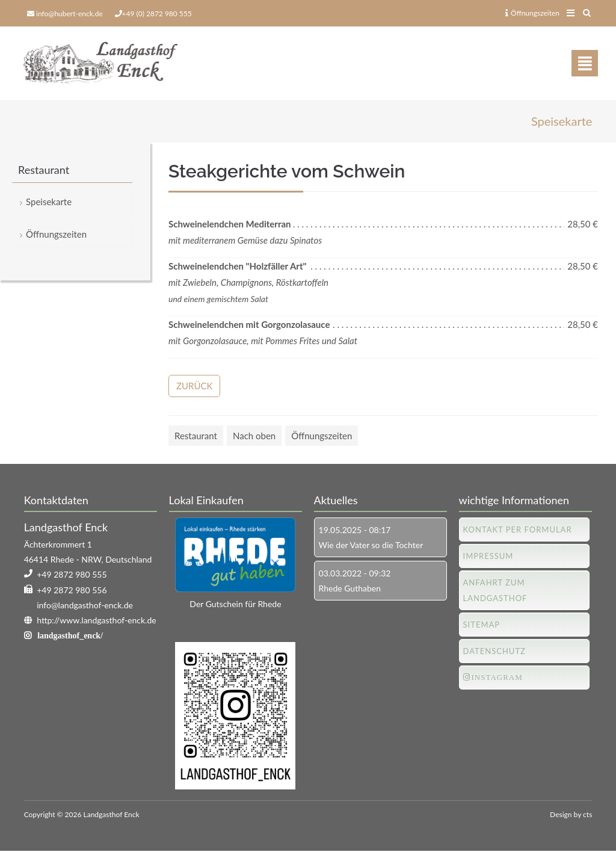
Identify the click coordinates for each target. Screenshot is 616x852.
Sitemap (482, 625)
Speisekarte (49, 202)
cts (587, 814)
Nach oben (254, 436)
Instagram (497, 677)
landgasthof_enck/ (70, 636)
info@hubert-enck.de (69, 14)
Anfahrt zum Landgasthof (495, 590)
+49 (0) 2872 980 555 (157, 14)
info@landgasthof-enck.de (85, 605)
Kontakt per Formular (518, 529)
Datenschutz (494, 651)
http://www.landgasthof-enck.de (96, 621)
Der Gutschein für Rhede (235, 604)
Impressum (488, 556)
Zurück (194, 386)
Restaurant (196, 436)
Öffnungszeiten (532, 13)
